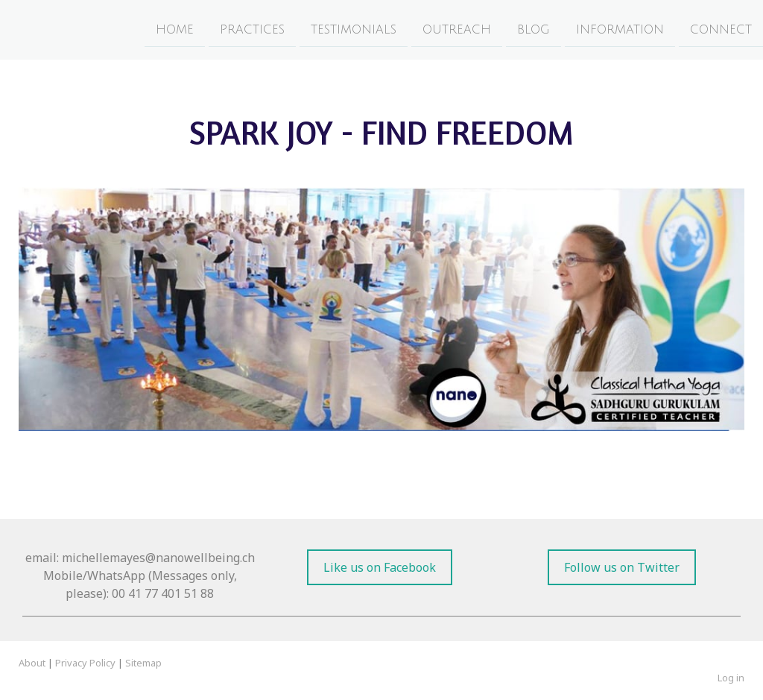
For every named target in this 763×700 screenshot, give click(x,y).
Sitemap (143, 663)
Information (620, 29)
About (32, 663)
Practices (252, 29)
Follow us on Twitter (622, 567)
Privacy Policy (85, 663)
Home (175, 29)
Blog (534, 29)
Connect (721, 29)
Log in (731, 678)
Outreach (457, 29)
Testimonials (354, 29)
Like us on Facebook (380, 567)
